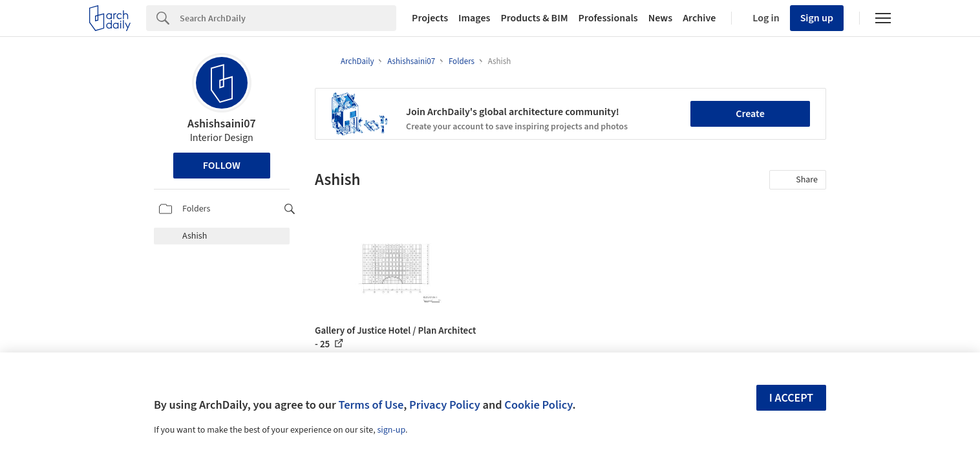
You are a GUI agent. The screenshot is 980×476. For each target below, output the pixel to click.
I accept (791, 398)
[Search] (288, 18)
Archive (699, 18)
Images (474, 18)
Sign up (817, 18)
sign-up (391, 430)
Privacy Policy (445, 405)
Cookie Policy (538, 405)
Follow (222, 166)
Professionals (608, 18)
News (660, 18)
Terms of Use (371, 405)
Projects (430, 18)
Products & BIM (534, 18)
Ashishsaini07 (222, 124)
